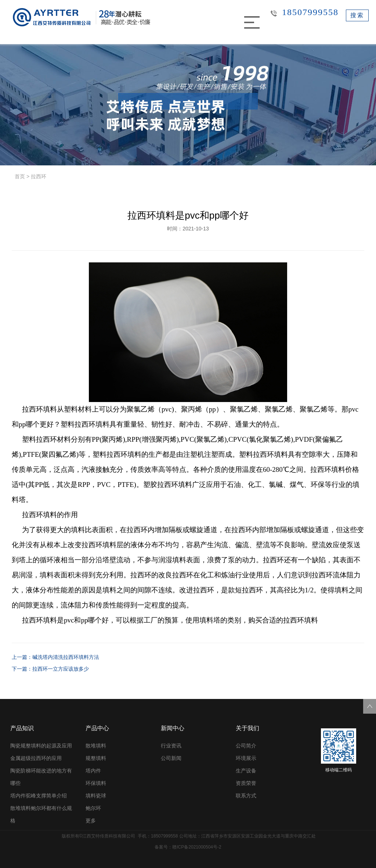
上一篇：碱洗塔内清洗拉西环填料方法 (55, 657)
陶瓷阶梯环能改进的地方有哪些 (41, 777)
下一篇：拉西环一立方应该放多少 (50, 669)
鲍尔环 (93, 808)
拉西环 (39, 176)
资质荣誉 (246, 783)
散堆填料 (96, 746)
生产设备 (246, 771)
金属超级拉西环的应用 (36, 758)
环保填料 (96, 783)
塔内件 (93, 771)
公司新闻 (171, 758)
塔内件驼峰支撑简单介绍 (39, 796)
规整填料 (96, 758)
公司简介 (246, 746)
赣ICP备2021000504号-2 (197, 847)
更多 (91, 821)
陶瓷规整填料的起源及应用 (41, 746)
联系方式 (246, 796)
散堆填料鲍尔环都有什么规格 (41, 814)
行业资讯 (171, 746)
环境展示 (246, 758)
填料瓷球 (96, 796)
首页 (20, 176)
